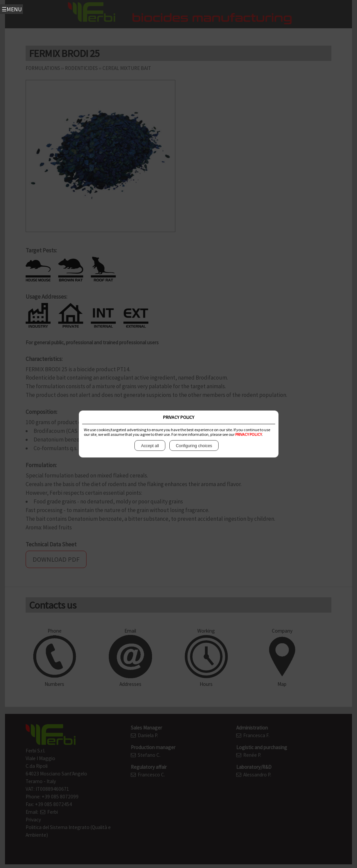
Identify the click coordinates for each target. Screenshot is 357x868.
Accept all (150, 446)
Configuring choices (194, 446)
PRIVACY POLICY (249, 434)
